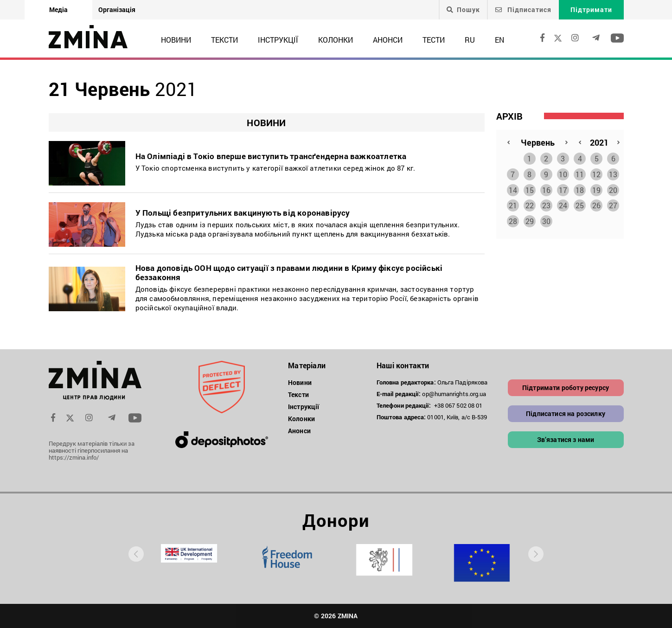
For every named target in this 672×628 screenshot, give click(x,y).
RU (470, 40)
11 (580, 172)
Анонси (388, 40)
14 (513, 188)
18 (580, 188)
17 (563, 188)
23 (546, 203)
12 (596, 172)
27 (613, 203)
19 (596, 188)
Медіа (58, 10)
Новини (176, 40)
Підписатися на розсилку (566, 413)
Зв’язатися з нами (566, 439)
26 (596, 203)
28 (513, 219)
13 (613, 172)
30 (546, 219)
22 (530, 203)
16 (546, 188)
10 (563, 172)
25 (580, 203)
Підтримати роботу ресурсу (566, 388)
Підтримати (591, 10)
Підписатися (523, 10)
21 (513, 203)
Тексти (224, 40)
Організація (117, 10)
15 (530, 188)
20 (613, 188)
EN (499, 40)
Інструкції (278, 40)
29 (530, 219)
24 (563, 203)
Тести (434, 40)
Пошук (463, 10)
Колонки (336, 40)
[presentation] (136, 554)
